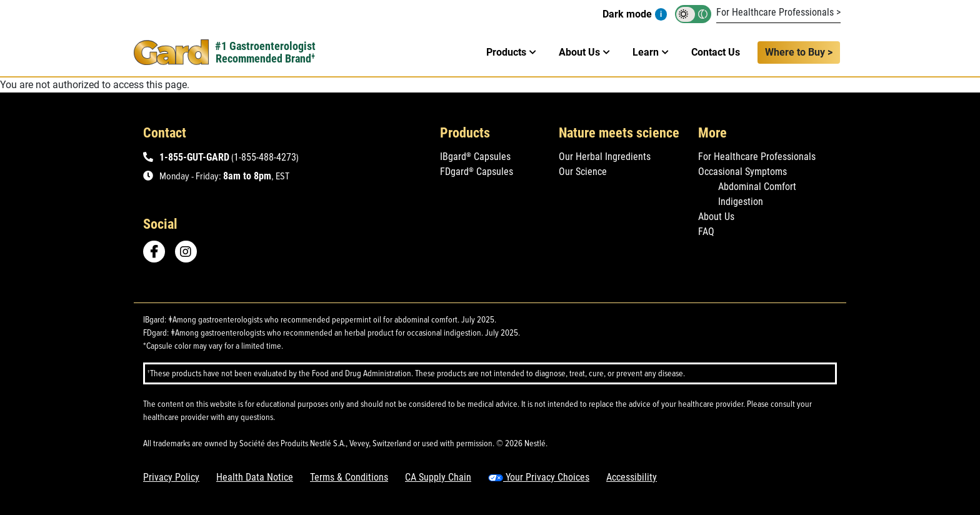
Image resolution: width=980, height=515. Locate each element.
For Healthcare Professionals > (778, 12)
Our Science (583, 172)
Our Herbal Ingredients (605, 157)
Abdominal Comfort (757, 187)
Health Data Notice (255, 477)
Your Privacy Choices (539, 477)
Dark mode (627, 14)
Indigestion (741, 202)
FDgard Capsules (477, 172)
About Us (716, 217)
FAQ (706, 232)
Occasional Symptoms (742, 172)
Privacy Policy (171, 477)
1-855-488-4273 (265, 157)
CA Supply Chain (438, 477)
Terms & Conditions (349, 477)
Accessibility (632, 477)
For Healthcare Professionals (757, 157)
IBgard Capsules (475, 157)
